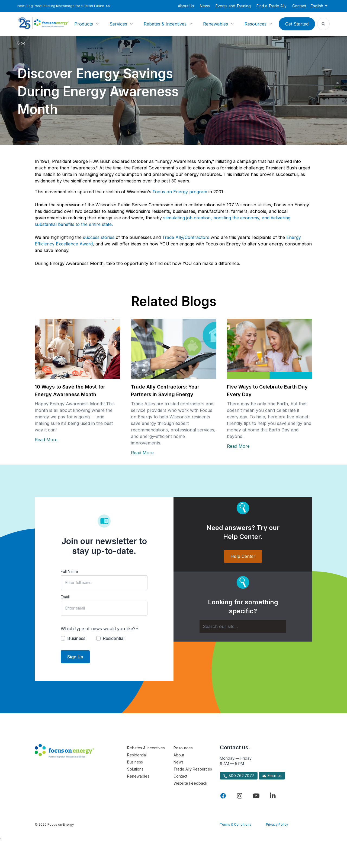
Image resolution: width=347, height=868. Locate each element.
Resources (256, 24)
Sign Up (75, 657)
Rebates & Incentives (165, 24)
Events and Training (233, 6)
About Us (186, 6)
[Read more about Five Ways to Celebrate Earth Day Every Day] (270, 349)
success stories (99, 237)
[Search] (243, 626)
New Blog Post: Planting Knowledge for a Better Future (64, 6)
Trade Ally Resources (193, 769)
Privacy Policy (277, 824)
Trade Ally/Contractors (186, 237)
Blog (21, 43)
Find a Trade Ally (272, 6)
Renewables (216, 24)
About (179, 755)
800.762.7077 (239, 776)
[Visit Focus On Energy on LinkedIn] (273, 796)
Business (135, 762)
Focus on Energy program (180, 192)
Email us (272, 776)
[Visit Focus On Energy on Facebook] (223, 796)
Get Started (297, 24)
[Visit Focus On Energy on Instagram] (240, 796)
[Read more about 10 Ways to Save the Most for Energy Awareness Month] (77, 349)
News (205, 6)
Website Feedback (190, 783)
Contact (299, 6)
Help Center (243, 556)
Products (84, 24)
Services (118, 24)
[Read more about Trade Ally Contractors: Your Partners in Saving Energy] (174, 349)
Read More (46, 440)
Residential (137, 755)
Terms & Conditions (236, 824)
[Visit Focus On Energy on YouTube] (256, 796)
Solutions (135, 769)
